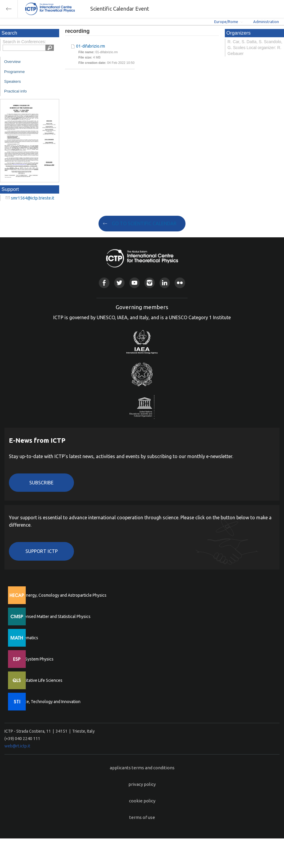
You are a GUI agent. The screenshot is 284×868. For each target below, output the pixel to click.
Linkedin (165, 283)
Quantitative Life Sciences (38, 680)
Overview (12, 62)
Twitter (119, 283)
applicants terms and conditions (142, 768)
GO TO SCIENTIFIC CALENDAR (144, 223)
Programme (14, 72)
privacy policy (142, 784)
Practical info (15, 91)
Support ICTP (42, 551)
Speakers (12, 81)
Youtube (134, 283)
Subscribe (41, 483)
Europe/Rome (226, 22)
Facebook (104, 283)
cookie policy (142, 801)
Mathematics (26, 638)
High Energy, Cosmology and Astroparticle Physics (60, 595)
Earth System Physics (34, 659)
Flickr (180, 283)
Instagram (150, 283)
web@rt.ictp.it (17, 746)
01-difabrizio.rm (91, 46)
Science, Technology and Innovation (47, 702)
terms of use (142, 817)
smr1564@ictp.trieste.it (33, 198)
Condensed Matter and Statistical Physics (53, 616)
